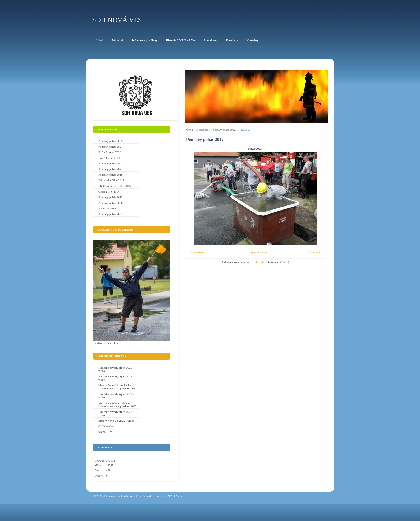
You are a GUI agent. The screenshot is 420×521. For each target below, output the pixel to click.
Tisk (138, 496)
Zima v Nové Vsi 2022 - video (116, 421)
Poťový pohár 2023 (110, 152)
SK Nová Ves (106, 432)
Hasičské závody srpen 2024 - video (116, 378)
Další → (315, 252)
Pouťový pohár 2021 (110, 169)
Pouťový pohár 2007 (110, 214)
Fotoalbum (202, 130)
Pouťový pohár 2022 (110, 163)
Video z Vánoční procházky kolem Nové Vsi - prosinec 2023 (117, 387)
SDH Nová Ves (117, 20)
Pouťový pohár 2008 (110, 203)
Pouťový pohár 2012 (224, 130)
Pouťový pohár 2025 (110, 141)
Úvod (189, 130)
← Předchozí (198, 252)
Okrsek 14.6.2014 (109, 192)
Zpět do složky (258, 252)
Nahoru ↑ (181, 496)
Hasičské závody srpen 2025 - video (116, 369)
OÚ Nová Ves (106, 426)
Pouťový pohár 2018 (110, 175)
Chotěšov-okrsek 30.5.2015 (115, 186)
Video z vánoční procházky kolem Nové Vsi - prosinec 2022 (117, 404)
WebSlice (128, 496)
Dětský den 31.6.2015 (111, 180)
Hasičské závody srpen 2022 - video (116, 413)
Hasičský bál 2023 (109, 158)
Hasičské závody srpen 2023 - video (116, 396)
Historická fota (107, 208)
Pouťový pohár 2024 (110, 147)
